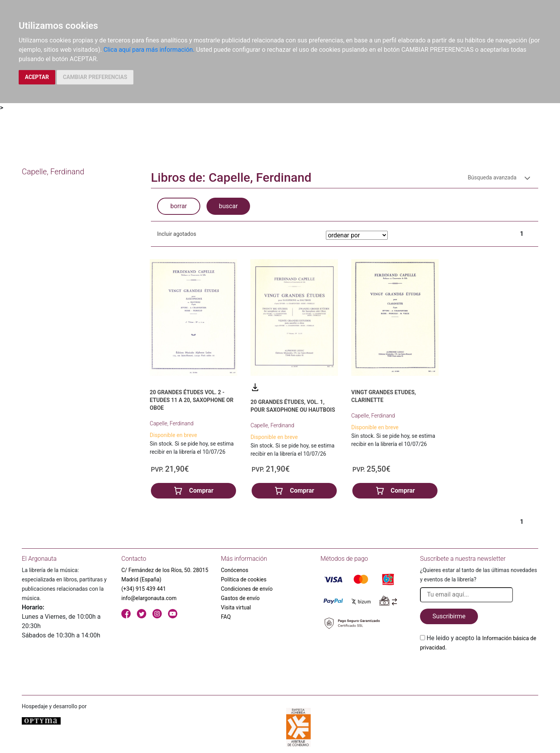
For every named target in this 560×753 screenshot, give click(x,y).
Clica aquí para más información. (149, 50)
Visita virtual (236, 607)
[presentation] (479, 671)
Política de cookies (244, 579)
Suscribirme (449, 616)
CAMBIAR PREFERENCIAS (95, 77)
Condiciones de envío (247, 589)
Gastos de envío (240, 598)
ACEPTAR (37, 77)
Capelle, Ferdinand (171, 423)
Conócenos (235, 570)
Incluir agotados (177, 234)
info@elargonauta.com (149, 598)
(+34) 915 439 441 (144, 589)
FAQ (226, 617)
